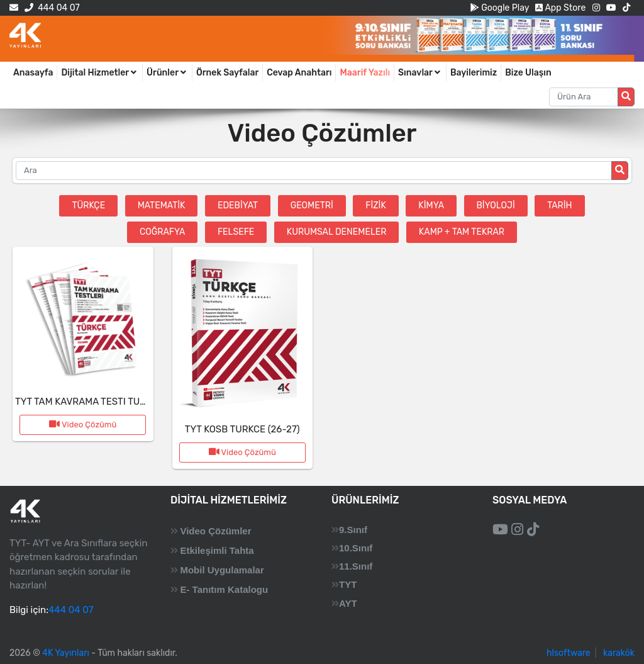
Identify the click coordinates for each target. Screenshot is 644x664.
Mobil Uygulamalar (222, 570)
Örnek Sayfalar (227, 73)
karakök (619, 653)
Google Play (500, 8)
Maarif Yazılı (365, 73)
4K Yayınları (66, 653)
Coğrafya (163, 232)
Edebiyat (238, 205)
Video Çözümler (215, 531)
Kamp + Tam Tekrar (462, 232)
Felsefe (236, 232)
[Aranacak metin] (584, 97)
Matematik (162, 205)
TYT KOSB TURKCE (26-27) (242, 429)
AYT (348, 603)
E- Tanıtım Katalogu (224, 589)
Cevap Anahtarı (299, 73)
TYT (348, 584)
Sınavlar (420, 73)
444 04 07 (52, 8)
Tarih (559, 205)
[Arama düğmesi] (626, 97)
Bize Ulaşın (528, 73)
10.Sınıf (356, 548)
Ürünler (167, 73)
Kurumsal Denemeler (337, 232)
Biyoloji (496, 205)
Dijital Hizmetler (100, 73)
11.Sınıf (356, 566)
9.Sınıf (353, 530)
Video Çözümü (83, 424)
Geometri (312, 205)
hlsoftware (569, 653)
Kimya (431, 205)
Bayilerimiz (474, 73)
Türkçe (88, 205)
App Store (560, 8)
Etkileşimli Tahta (217, 550)
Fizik (376, 205)
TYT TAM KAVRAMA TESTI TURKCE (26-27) (106, 402)
